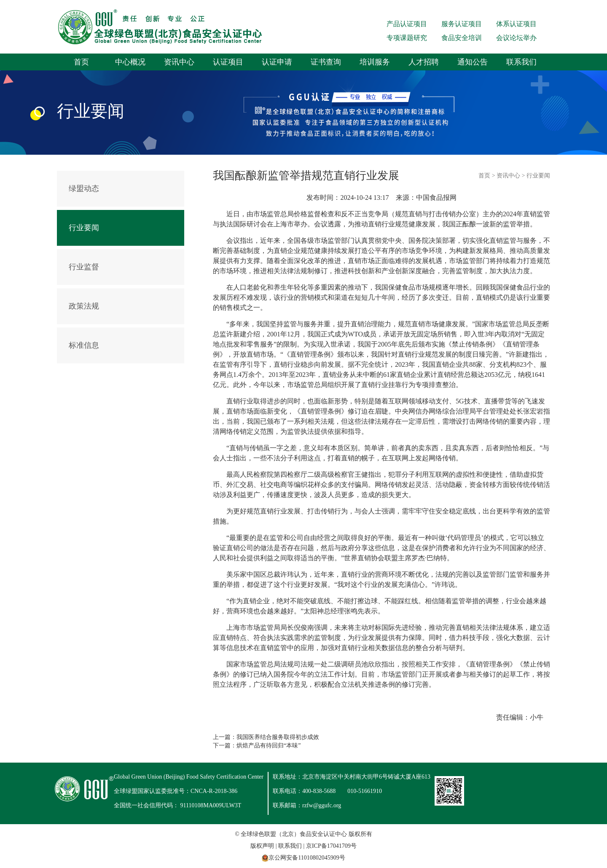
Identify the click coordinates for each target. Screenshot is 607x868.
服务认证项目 (462, 24)
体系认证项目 (516, 24)
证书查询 (326, 62)
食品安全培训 (462, 38)
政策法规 (84, 306)
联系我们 (521, 62)
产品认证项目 (407, 24)
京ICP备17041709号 (331, 846)
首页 (81, 62)
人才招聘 (424, 62)
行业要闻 (84, 228)
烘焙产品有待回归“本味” (269, 746)
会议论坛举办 (516, 38)
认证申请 (277, 62)
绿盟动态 (84, 188)
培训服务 (375, 62)
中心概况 (130, 62)
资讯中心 (179, 62)
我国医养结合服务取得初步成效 (278, 737)
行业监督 (84, 267)
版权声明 (262, 846)
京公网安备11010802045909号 (307, 858)
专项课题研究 (407, 38)
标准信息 (84, 345)
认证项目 (228, 62)
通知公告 (473, 62)
